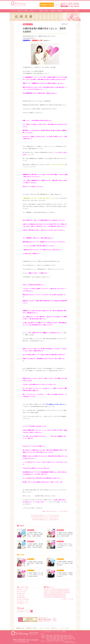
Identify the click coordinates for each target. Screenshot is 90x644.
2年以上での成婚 (63, 592)
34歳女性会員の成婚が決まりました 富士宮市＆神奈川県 (46, 516)
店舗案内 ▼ (60, 11)
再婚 (65, 590)
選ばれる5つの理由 (22, 11)
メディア (62, 628)
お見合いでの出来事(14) (24, 599)
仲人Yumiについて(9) (23, 601)
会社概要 (64, 632)
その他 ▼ (76, 11)
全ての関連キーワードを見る (67, 599)
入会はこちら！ (55, 628)
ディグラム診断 (51, 590)
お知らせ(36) (21, 595)
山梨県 (68, 592)
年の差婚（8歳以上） (48, 597)
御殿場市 (61, 590)
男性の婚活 (57, 592)
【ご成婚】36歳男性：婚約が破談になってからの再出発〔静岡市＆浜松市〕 (65, 563)
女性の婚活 (51, 511)
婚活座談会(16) (22, 597)
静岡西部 (66, 511)
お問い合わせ (49, 632)
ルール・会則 (43, 632)
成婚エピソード (28, 24)
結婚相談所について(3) (23, 603)
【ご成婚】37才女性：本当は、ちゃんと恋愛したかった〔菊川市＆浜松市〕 (65, 546)
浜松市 (62, 511)
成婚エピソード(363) (23, 590)
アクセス (48, 628)
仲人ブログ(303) (22, 592)
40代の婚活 (46, 511)
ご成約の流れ (29, 628)
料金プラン (33, 11)
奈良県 (59, 595)
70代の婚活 (63, 597)
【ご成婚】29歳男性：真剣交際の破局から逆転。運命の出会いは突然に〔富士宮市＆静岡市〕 (35, 546)
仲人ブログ (68, 11)
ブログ (67, 628)
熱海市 (54, 597)
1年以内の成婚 (50, 595)
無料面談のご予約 (20, 628)
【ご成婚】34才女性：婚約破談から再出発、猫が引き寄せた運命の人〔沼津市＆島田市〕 (65, 534)
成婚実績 (53, 11)
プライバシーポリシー (57, 632)
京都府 (46, 595)
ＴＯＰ (13, 11)
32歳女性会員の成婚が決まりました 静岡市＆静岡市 (44, 519)
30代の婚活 (63, 595)
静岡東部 (58, 597)
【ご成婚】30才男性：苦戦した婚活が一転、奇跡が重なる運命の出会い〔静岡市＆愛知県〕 (35, 534)
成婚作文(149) (22, 593)
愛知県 (55, 595)
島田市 (46, 590)
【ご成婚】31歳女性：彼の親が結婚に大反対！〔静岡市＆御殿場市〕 (35, 563)
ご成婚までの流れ (43, 11)
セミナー (42, 628)
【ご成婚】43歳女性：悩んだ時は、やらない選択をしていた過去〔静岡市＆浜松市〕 (35, 575)
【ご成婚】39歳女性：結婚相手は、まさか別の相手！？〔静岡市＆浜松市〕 (65, 575)
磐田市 (68, 590)
